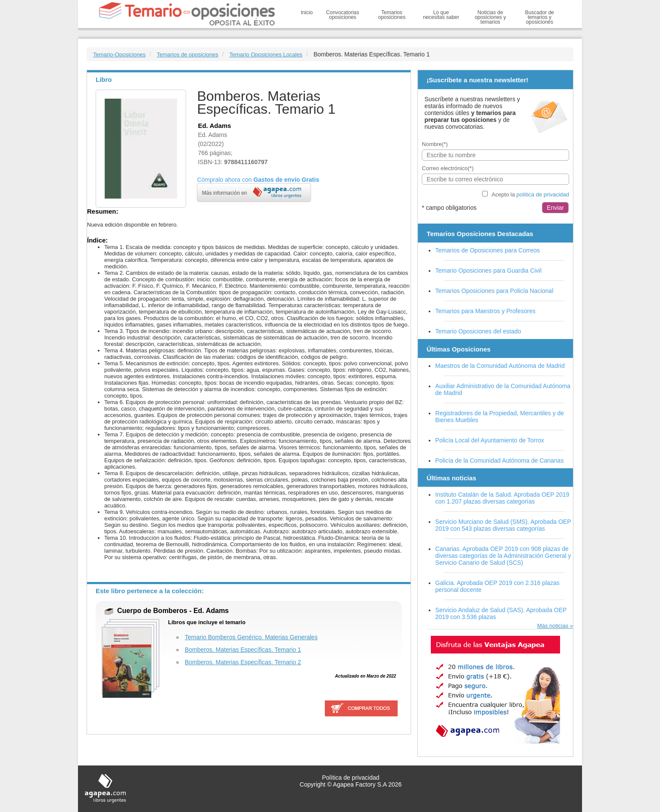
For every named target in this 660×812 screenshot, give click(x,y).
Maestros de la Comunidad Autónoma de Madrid (500, 366)
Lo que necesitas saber (441, 15)
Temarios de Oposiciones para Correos (487, 250)
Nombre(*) (435, 144)
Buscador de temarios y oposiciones (540, 17)
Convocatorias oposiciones (343, 15)
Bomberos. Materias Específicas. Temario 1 (243, 650)
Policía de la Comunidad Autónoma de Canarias (499, 460)
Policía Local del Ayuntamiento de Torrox (489, 440)
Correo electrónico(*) (448, 168)
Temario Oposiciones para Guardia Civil (488, 271)
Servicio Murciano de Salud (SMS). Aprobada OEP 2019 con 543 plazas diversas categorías (503, 525)
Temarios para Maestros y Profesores (485, 311)
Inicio (307, 12)
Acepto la (530, 194)
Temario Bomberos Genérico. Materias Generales (251, 637)
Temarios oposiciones (392, 15)
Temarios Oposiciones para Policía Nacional (494, 291)
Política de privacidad (350, 778)
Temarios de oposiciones (188, 54)
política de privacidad (543, 194)
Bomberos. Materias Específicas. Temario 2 (243, 662)
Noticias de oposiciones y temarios (490, 17)
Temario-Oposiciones (119, 54)
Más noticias (553, 626)
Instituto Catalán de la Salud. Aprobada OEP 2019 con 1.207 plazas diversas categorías (502, 498)
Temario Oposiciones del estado (478, 331)
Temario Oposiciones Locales (266, 54)
